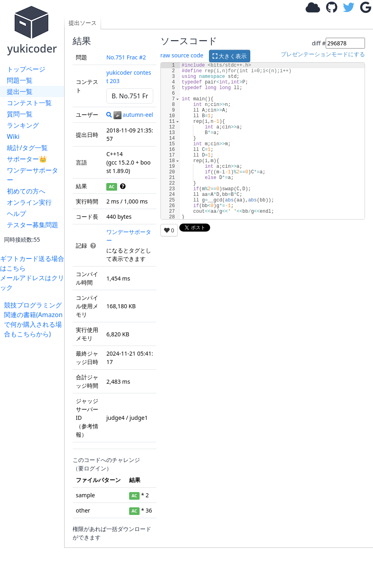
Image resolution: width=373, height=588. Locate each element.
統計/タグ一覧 (27, 148)
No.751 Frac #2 (126, 57)
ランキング (23, 125)
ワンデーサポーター (32, 175)
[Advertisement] (34, 459)
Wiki (13, 136)
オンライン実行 (29, 202)
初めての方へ (26, 191)
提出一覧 (20, 92)
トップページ (26, 69)
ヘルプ (16, 214)
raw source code (182, 55)
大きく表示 (230, 56)
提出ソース (83, 23)
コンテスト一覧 (29, 103)
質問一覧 (20, 114)
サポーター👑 (27, 159)
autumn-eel (133, 115)
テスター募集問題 (32, 225)
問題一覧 (20, 80)
